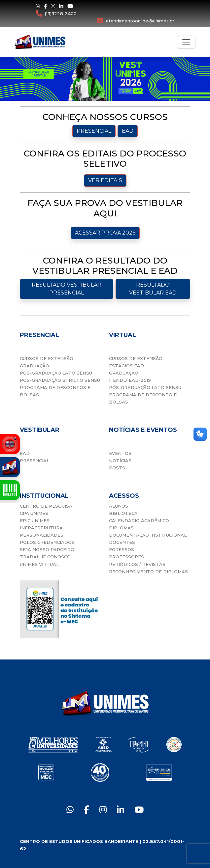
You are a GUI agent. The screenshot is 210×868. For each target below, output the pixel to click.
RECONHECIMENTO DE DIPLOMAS (148, 572)
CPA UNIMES (34, 513)
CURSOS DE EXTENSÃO (47, 358)
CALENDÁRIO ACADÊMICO (139, 520)
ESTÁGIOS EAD (126, 366)
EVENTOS (120, 453)
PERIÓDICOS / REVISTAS (137, 564)
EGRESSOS (122, 549)
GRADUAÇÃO (35, 366)
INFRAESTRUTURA (41, 528)
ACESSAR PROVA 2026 (105, 233)
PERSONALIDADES (42, 535)
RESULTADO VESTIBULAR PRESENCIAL (67, 289)
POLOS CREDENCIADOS (47, 542)
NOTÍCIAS (120, 461)
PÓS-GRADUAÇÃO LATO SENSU (56, 373)
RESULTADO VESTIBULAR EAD (153, 289)
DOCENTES (122, 542)
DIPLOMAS (121, 528)
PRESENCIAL (94, 131)
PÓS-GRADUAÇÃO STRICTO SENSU (60, 380)
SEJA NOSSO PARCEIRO (47, 549)
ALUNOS (119, 506)
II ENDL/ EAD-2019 (130, 380)
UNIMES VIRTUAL (39, 564)
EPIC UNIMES (35, 520)
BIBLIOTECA (123, 513)
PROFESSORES (126, 557)
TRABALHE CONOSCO (45, 557)
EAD (128, 131)
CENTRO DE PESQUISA (46, 506)
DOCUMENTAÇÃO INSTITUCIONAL (148, 535)
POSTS (117, 468)
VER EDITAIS (105, 180)
